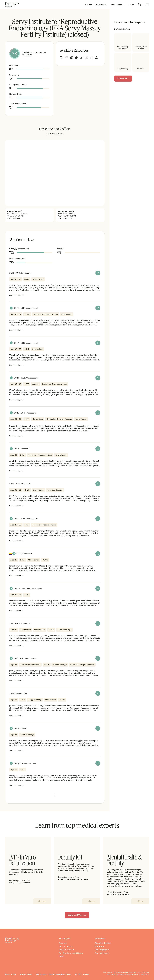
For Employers (102, 950)
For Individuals (102, 953)
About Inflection (118, 5)
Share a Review (67, 950)
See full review (15, 295)
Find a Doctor (102, 5)
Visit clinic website (55, 134)
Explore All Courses (77, 915)
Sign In (131, 5)
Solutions (99, 946)
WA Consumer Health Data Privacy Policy (54, 974)
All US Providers (82, 974)
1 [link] (55, 794)
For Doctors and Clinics (71, 953)
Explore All (122, 78)
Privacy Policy (26, 974)
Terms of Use (11, 974)
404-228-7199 (14, 218)
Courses (89, 5)
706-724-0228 (65, 218)
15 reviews (27, 55)
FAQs (62, 956)
